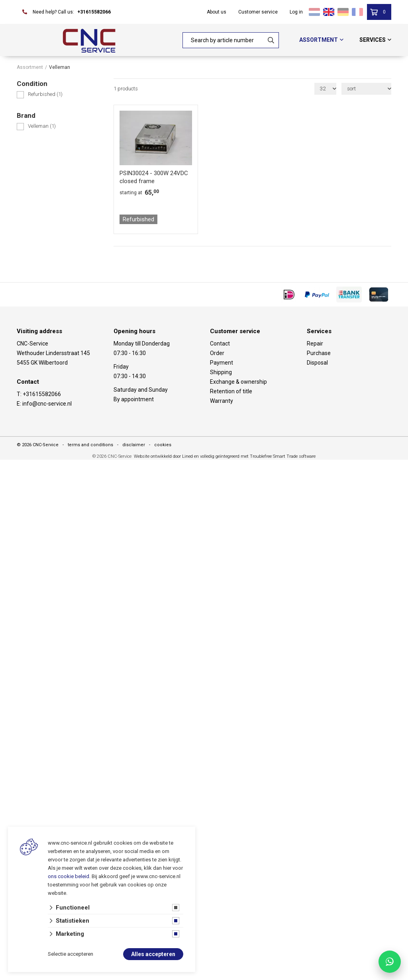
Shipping (221, 372)
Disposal (317, 363)
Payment (222, 363)
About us (217, 12)
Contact (220, 344)
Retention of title (231, 391)
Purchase (319, 353)
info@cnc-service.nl (47, 404)
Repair (315, 344)
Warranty (222, 401)
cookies (163, 445)
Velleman (42, 126)
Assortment (319, 40)
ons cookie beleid (69, 876)
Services (373, 40)
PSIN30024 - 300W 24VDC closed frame (154, 177)
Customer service (258, 12)
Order (217, 353)
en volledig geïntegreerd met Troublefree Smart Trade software (255, 456)
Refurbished (45, 94)
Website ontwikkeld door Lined (163, 456)
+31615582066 (94, 12)
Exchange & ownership (238, 382)
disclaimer (134, 445)
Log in (296, 12)
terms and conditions (90, 445)
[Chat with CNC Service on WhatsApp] (390, 962)
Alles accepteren (153, 955)
